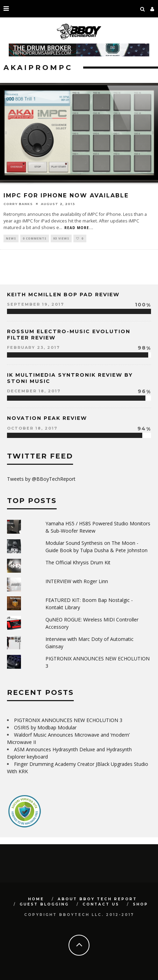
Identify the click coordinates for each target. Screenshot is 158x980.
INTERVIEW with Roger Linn (77, 581)
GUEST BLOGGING (44, 904)
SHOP (141, 904)
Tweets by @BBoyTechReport (41, 479)
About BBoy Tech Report (97, 899)
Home (36, 899)
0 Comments (35, 238)
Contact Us (101, 904)
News (11, 238)
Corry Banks (18, 203)
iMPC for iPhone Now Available (66, 195)
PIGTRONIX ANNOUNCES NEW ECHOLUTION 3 (68, 720)
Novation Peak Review (47, 418)
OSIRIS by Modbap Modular (45, 727)
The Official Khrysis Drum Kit (78, 562)
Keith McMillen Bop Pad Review (63, 295)
